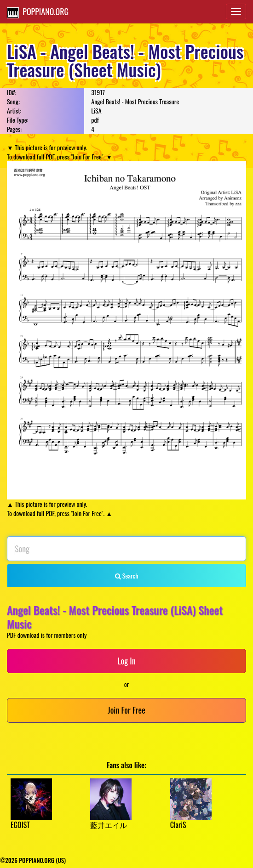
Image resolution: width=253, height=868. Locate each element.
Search (127, 576)
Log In (126, 661)
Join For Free (126, 710)
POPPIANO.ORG (38, 12)
